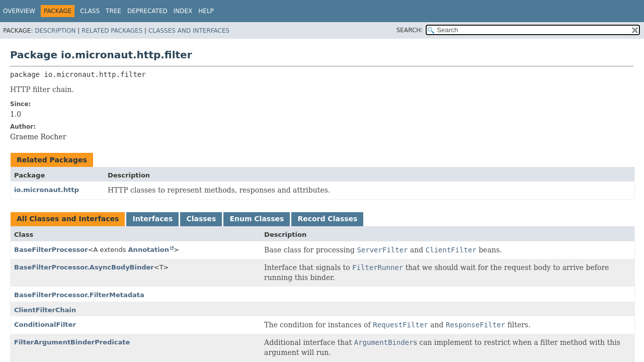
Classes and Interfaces (189, 31)
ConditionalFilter (45, 325)
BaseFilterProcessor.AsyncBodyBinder (84, 267)
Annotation (149, 250)
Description (55, 31)
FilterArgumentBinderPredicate (72, 342)
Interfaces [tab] (152, 219)
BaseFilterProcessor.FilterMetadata (79, 295)
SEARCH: (410, 30)
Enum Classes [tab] (257, 219)
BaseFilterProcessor (51, 250)
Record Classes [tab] (327, 219)
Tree (113, 11)
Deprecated (147, 11)
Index (183, 11)
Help (206, 11)
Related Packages (112, 31)
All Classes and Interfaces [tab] (68, 219)
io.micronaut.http (47, 190)
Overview (19, 11)
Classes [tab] (201, 219)
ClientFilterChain (45, 310)
